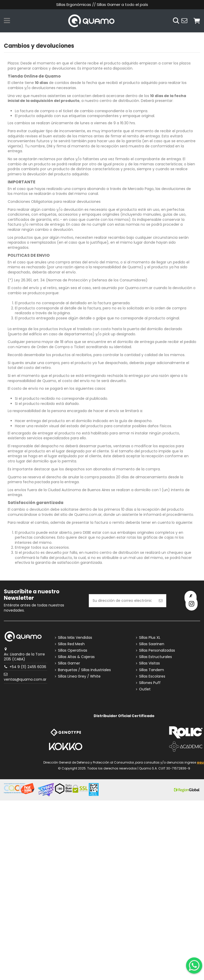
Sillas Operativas (73, 650)
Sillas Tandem (152, 670)
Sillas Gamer (69, 663)
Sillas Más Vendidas (75, 638)
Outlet (145, 689)
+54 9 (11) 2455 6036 (28, 667)
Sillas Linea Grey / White (79, 676)
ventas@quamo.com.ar (25, 679)
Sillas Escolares (152, 676)
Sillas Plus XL (150, 638)
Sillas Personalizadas (157, 650)
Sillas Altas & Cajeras (76, 657)
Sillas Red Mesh (71, 644)
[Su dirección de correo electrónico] (122, 601)
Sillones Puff (150, 683)
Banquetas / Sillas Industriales (84, 670)
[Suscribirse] (161, 601)
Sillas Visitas (149, 663)
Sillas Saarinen (152, 644)
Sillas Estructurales (156, 657)
